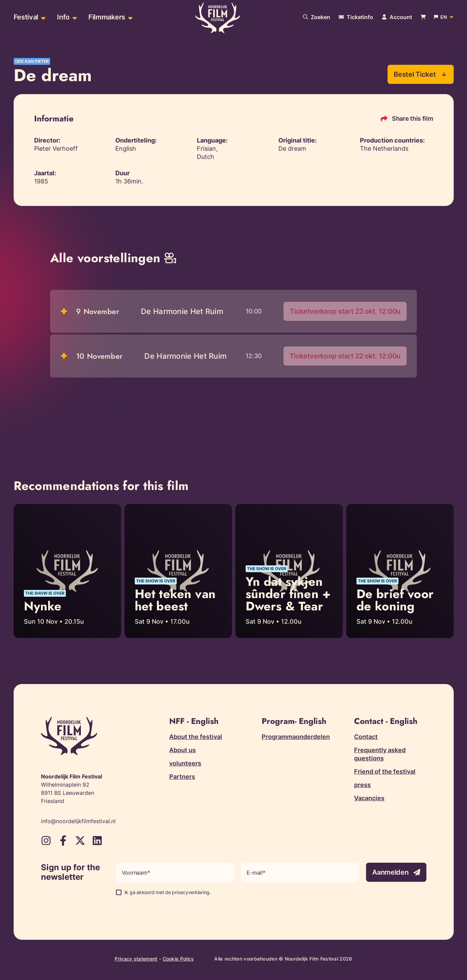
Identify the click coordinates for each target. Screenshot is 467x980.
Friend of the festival (385, 772)
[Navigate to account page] (397, 17)
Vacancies (369, 798)
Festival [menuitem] (26, 17)
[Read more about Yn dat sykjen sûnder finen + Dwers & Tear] (289, 571)
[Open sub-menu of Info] (74, 17)
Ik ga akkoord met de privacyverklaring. (168, 893)
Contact (366, 737)
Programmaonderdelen (296, 737)
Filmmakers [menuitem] (107, 17)
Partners (182, 777)
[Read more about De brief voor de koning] (400, 571)
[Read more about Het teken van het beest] (178, 571)
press (362, 785)
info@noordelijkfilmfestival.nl (78, 821)
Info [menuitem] (63, 17)
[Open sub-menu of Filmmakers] (129, 17)
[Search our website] (317, 17)
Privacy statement (136, 959)
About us (183, 750)
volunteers (185, 764)
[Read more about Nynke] (67, 571)
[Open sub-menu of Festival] (42, 17)
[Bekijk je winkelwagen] (423, 17)
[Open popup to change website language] (444, 17)
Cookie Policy (178, 959)
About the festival (196, 737)
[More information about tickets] (356, 17)
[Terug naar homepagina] (218, 18)
